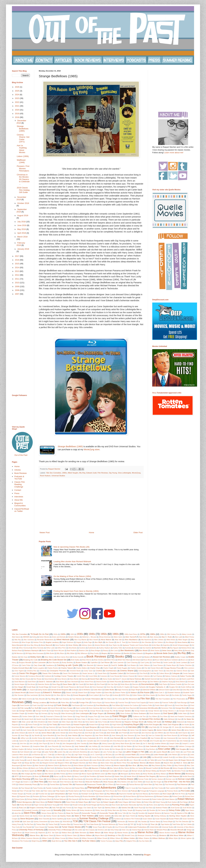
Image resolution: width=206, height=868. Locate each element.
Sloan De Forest (72, 813)
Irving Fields (152, 727)
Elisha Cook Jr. (159, 693)
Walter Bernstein (81, 833)
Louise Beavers (84, 760)
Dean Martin (60, 682)
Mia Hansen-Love (52, 771)
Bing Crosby (95, 653)
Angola (79, 642)
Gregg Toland (80, 717)
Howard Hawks (65, 725)
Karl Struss (139, 746)
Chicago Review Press (172, 668)
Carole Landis (168, 663)
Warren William (86, 835)
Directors (135, 684)
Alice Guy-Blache (80, 640)
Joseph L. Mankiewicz (22, 746)
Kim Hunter (105, 749)
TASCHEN (66, 822)
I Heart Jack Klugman (170, 724)
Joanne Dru (23, 741)
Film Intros (118, 699)
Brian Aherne (87, 660)
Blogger (147, 855)
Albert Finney (190, 637)
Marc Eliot (36, 763)
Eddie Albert (98, 690)
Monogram (124, 774)
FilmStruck (54, 702)
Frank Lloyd (37, 705)
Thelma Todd (53, 824)
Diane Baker (67, 684)
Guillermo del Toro (139, 717)
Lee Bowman (36, 755)
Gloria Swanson (155, 714)
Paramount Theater (95, 784)
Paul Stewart (26, 788)
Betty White (178, 651)
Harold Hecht (29, 719)
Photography (98, 791)
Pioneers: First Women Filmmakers (23, 168)
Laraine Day (62, 752)
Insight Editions (105, 727)
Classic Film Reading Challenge (20, 484)
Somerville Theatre (107, 813)
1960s (64, 473)
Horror (23, 725)
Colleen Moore (164, 673)
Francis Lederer (154, 703)
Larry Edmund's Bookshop (78, 752)
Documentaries (148, 684)
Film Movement (131, 699)
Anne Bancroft (47, 645)
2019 (17, 114)
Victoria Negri (136, 830)
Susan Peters (174, 819)
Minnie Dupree (87, 774)
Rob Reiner (105, 799)
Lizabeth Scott (167, 757)
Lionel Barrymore (133, 757)
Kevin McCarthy (93, 749)
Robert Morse (40, 802)
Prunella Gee (43, 794)
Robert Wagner (123, 802)
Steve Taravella (44, 819)
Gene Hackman (94, 708)
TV (87, 827)
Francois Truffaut (168, 703)
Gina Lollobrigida (124, 473)
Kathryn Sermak (32, 749)
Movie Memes (175, 774)
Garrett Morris (55, 708)
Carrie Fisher (26, 665)
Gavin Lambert (81, 708)
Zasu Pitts (119, 841)
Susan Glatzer (147, 819)
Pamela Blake (55, 785)
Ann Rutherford (134, 642)
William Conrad (60, 838)
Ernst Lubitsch (94, 695)
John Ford (143, 741)
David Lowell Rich (188, 679)
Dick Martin (90, 684)
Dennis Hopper (19, 684)
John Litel (33, 744)
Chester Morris (155, 668)
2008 (17, 290)
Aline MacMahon (131, 640)
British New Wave (124, 660)
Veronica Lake (103, 830)
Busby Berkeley (67, 663)
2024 (17, 95)
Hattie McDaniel (169, 719)
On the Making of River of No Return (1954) (72, 576)
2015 (17, 264)
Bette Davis (167, 650)
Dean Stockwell (72, 682)
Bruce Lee (184, 660)
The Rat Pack (29, 824)
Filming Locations (39, 702)
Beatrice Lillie (84, 651)
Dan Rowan (37, 679)
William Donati (102, 838)
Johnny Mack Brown (122, 744)
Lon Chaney (190, 757)
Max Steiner (125, 768)
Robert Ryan (83, 802)
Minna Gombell (73, 774)
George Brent (181, 708)
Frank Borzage (182, 703)
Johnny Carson (107, 744)
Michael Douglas (123, 771)
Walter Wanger (109, 833)
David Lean (175, 679)
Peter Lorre (183, 788)
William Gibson (115, 838)
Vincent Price (162, 830)
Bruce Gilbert (160, 660)
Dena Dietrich (180, 682)
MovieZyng (136, 473)
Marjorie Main (169, 763)
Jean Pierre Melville (102, 735)
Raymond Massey (142, 794)
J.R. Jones (175, 727)
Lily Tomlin (85, 757)
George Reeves (96, 711)
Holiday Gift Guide (154, 722)
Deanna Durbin (101, 682)
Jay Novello (36, 735)
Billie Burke (50, 653)
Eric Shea (67, 695)
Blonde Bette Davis (165, 653)
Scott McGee (187, 808)
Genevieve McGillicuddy (149, 708)
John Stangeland (68, 744)
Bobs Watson (49, 657)
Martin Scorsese (92, 766)
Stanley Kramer (52, 816)
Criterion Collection (144, 676)
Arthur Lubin (51, 648)
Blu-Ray (82, 473)
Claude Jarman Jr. (88, 673)
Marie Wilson (93, 763)
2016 (17, 260)
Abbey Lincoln (187, 634)
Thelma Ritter (41, 824)
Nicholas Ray (66, 779)
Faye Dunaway (64, 699)
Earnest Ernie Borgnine (59, 690)
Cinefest (99, 671)
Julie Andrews (105, 746)
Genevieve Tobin (167, 708)
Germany (44, 714)
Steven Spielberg (58, 819)
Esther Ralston (138, 695)
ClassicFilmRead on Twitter (22, 510)
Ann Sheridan (147, 642)
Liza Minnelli (155, 757)
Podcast (134, 791)
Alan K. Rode (167, 637)
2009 (17, 286)
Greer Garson (68, 717)
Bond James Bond (63, 657)
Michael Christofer (94, 771)
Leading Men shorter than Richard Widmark (72, 562)
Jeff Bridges (184, 735)
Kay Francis (56, 749)
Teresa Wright (168, 822)
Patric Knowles (121, 785)
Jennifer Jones (50, 738)
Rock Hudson (45, 476)
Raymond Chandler (126, 794)
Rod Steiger (184, 802)
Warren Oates (72, 835)
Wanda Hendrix (123, 833)
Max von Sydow (138, 768)
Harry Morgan (122, 719)
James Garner (189, 730)
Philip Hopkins (60, 791)
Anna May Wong (32, 645)
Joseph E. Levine (188, 744)
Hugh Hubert (117, 725)
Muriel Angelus (27, 776)
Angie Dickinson (68, 642)
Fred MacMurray (102, 705)
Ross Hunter (116, 805)
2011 (17, 279)
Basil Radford (72, 651)
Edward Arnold (20, 692)
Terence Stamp (155, 822)
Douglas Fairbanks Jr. (157, 687)
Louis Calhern (45, 760)
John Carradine (88, 741)
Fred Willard (116, 705)
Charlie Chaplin (108, 668)
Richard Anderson (105, 796)
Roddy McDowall (26, 805)
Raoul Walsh (99, 794)
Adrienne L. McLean (89, 637)
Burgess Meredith (25, 663)
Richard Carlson (163, 796)
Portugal (143, 791)
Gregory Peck (93, 717)
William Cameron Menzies (30, 838)
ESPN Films (125, 695)
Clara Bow (170, 671)
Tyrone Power (97, 827)
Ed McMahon (86, 690)
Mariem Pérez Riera (124, 763)
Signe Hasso (190, 810)
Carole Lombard (181, 663)
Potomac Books (172, 791)
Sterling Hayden (144, 816)
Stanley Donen (38, 816)
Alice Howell (94, 640)
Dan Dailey (16, 679)
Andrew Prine (38, 642)
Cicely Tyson (88, 671)
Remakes (36, 796)
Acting (34, 637)
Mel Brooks (165, 768)
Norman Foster (143, 779)
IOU (143, 727)
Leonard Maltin (130, 754)
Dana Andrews (49, 679)
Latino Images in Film (135, 752)
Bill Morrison (19, 653)
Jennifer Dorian (37, 738)
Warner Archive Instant (167, 833)
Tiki (137, 824)
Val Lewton (79, 830)
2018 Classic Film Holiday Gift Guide (23, 190)
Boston (147, 657)
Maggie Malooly (186, 760)
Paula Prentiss (38, 788)
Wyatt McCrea (56, 841)
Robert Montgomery (24, 802)
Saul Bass (149, 808)
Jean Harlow (73, 735)
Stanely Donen (24, 816)
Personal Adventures (102, 788)
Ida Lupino (26, 727)
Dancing (84, 679)
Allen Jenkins (159, 640)
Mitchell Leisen (100, 774)
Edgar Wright (135, 690)
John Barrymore (62, 741)
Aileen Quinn (118, 637)
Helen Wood (78, 722)
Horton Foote (32, 725)
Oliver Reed (78, 782)
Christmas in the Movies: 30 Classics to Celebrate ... (23, 179)
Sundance (118, 819)
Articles (18, 470)
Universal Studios (58, 476)
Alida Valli (118, 640)
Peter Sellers (36, 791)
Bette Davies (155, 651)
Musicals (45, 776)
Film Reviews (103, 473)
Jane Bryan (89, 733)
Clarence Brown (182, 671)
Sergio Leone (46, 810)
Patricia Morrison (135, 785)
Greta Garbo (105, 717)
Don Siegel (19, 687)
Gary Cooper (68, 708)
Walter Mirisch (95, 832)
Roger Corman (39, 805)
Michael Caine (78, 771)
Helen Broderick (39, 722)
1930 (72, 634)
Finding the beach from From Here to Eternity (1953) (76, 591)
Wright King (36, 841)
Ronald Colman (78, 805)
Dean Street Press (87, 682)
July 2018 (22, 222)
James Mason (47, 733)
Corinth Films (81, 676)
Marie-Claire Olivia (107, 763)
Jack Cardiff (16, 730)
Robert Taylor (96, 802)
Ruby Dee (143, 805)
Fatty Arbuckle (40, 699)
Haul (179, 719)
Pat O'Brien (109, 785)
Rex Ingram (62, 796)
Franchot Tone (123, 703)
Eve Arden (176, 695)
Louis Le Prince (70, 760)
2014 (17, 267)
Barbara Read (17, 651)
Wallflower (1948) (21, 161)
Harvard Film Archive (151, 719)
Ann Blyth (99, 642)
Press (17, 493)
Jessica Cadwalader (89, 738)
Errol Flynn (106, 695)
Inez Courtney (38, 727)
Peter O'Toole (24, 791)
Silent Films (30, 813)
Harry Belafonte (69, 719)
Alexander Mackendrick (45, 640)
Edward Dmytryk (35, 693)
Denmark (191, 682)
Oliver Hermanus (65, 782)
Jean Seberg (116, 735)
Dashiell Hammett (151, 679)
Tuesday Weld (53, 827)
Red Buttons (155, 794)
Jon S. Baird (147, 744)
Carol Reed (156, 663)
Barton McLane (59, 651)
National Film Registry (147, 776)
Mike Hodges (26, 774)
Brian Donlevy (99, 660)
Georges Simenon (185, 711)
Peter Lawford (171, 788)
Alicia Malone (106, 640)
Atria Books (73, 648)
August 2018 (23, 215)
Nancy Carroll (79, 776)
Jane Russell (134, 733)
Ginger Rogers (98, 713)
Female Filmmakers (93, 699)
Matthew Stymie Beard (65, 768)
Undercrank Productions (137, 827)
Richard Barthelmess (147, 796)
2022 (17, 102)
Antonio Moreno (100, 645)
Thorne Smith (123, 824)
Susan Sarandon (188, 819)
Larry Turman (108, 752)
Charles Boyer (171, 665)
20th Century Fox (173, 634)
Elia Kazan (145, 692)
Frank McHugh (49, 705)
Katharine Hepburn (168, 746)
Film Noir (145, 699)
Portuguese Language (157, 791)
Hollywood (180, 722)
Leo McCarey (107, 755)
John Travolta (82, 744)
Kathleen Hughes (18, 749)
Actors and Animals (59, 637)
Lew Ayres (184, 755)
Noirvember (90, 779)
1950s (104, 634)
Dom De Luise (189, 684)
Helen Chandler (53, 722)
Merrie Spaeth (29, 771)
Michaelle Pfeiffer (165, 771)
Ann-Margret (170, 642)
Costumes (104, 676)
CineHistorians (111, 671)
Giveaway (111, 713)
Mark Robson (27, 766)
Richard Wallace (33, 799)
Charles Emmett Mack (21, 668)
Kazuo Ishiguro (69, 749)
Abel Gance (16, 637)
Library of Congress (34, 757)
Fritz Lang (24, 708)
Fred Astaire (76, 705)
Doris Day (110, 687)
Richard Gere (189, 796)
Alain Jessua (154, 637)
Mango (27, 763)
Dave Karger (164, 679)
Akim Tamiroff (131, 637)
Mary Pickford (179, 766)
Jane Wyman (171, 733)
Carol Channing (132, 663)
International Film (119, 727)
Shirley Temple (127, 810)
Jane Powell (123, 733)
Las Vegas (119, 752)
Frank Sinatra (62, 705)
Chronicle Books (75, 671)
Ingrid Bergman (91, 727)
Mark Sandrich (40, 766)
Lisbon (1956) (23, 156)
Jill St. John (103, 738)
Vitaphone (42, 833)
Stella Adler (118, 816)
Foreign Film (84, 702)
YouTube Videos (89, 841)
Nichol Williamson (53, 779)
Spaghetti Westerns (154, 813)
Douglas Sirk (173, 687)
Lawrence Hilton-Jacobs (20, 755)
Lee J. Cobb (47, 755)
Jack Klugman (39, 730)
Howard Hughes (80, 724)
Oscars (148, 782)
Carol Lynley (145, 663)
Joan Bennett (115, 738)
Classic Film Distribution (71, 673)
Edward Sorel (83, 693)
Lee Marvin (58, 755)
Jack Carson (27, 730)
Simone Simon (46, 813)
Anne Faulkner (60, 645)
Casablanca (50, 665)
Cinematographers (145, 671)
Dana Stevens (62, 679)
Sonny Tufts (122, 813)
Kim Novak (127, 749)
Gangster (44, 708)
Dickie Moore (125, 684)
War (133, 832)
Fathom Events (27, 699)
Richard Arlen (118, 796)
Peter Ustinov (48, 791)
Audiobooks (92, 648)
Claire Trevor (159, 671)
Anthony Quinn (87, 645)
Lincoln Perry (96, 757)
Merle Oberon (17, 771)
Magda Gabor (173, 760)
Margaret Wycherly (79, 763)
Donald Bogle (31, 687)
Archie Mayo (156, 645)
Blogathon (149, 653)
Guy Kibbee (153, 717)
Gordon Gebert (27, 717)
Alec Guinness (29, 640)
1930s (80, 634)
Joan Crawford (142, 738)
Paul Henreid (170, 785)
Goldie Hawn (182, 714)
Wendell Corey (129, 835)
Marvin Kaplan (119, 765)
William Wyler (173, 838)
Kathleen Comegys (185, 746)
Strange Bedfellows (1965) (23, 129)
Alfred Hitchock (63, 640)
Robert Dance (129, 799)
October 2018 (23, 203)
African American (105, 637)
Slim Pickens (59, 813)
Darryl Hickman (135, 679)
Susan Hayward (161, 819)
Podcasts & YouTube (19, 478)
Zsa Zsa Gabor (144, 841)
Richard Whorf (46, 799)
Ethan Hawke (150, 695)
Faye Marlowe (77, 699)
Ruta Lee (23, 808)
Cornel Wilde (93, 676)
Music (37, 776)
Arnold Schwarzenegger (181, 645)
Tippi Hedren (165, 824)
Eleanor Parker (120, 693)
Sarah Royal (138, 808)
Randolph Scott (87, 794)
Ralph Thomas (73, 794)
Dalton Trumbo (186, 676)
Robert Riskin (71, 802)
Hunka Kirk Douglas (151, 724)
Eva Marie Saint (164, 695)
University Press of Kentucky (31, 830)
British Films (111, 660)
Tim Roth (145, 824)
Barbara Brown (187, 648)
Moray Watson (161, 774)
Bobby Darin (36, 657)
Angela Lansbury (52, 642)
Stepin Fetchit (130, 816)
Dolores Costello (176, 684)
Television (131, 822)
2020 (17, 110)
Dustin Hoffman (186, 687)
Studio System (72, 819)
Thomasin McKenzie (108, 824)
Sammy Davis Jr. (111, 808)
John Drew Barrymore (117, 741)
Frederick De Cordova (131, 705)
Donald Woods (84, 687)
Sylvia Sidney (55, 822)
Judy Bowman (67, 746)
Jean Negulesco (87, 735)
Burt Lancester (40, 662)
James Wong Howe (75, 733)
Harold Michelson (54, 719)
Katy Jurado (45, 749)
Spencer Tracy (169, 813)
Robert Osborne (55, 802)
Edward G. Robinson (52, 692)
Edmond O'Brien (149, 690)
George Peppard (70, 711)
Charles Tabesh (67, 668)
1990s (162, 634)
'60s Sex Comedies (54, 473)
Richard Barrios (131, 796)
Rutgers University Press (39, 808)
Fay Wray (51, 699)
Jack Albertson (187, 727)
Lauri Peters (187, 752)
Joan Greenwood (169, 738)
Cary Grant (38, 665)
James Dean (176, 730)
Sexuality (57, 810)
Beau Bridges (96, 651)
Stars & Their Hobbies (84, 816)
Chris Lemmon (189, 668)
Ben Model (143, 650)
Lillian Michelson (72, 757)
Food (74, 702)
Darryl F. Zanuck (121, 679)
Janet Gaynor (183, 733)
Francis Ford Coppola (138, 703)
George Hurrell (41, 711)
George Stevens (154, 711)
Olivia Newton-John (124, 782)
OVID (14, 785)
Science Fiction (162, 808)
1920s (63, 634)
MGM (40, 771)
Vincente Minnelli (177, 830)
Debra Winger (143, 682)
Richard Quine (19, 799)
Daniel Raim (95, 679)
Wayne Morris (100, 835)
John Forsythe (155, 741)
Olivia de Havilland (92, 782)
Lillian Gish (59, 757)
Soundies (141, 813)
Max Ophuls (114, 768)
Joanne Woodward (36, 741)
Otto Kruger (157, 782)
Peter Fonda (159, 788)
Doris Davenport (98, 687)
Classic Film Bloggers (28, 673)
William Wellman (159, 838)
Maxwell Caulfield (152, 768)
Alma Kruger (26, 642)
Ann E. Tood (121, 642)
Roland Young (52, 805)
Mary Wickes (24, 768)
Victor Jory (125, 830)
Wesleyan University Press (147, 835)
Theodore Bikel (65, 824)
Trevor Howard (39, 827)
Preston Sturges (18, 794)
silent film (18, 813)
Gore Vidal (39, 717)
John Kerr (23, 744)
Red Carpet (167, 794)
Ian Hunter (186, 725)
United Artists (154, 827)
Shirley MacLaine (113, 810)
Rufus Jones (153, 805)
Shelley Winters (71, 810)
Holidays (168, 722)
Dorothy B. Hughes (123, 687)
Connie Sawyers (188, 673)
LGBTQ (21, 757)
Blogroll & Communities (20, 504)
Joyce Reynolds (53, 746)
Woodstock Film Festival (20, 841)
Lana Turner (49, 752)
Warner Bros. (35, 835)
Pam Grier (44, 785)
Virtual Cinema (30, 833)
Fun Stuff (35, 708)
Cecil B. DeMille (117, 665)
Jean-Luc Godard (154, 735)
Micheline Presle (180, 771)
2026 (17, 87)
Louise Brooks (97, 760)
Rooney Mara (104, 805)
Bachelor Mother (160, 648)
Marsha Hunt (67, 766)
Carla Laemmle (118, 663)
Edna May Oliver (188, 690)
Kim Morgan (117, 749)
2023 (17, 98)
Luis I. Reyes (133, 760)
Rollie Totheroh (65, 805)
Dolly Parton (163, 684)
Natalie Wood (131, 776)
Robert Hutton (157, 799)
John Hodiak (184, 741)
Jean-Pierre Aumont (170, 735)
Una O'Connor (120, 827)
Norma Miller (113, 779)
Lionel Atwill (119, 757)
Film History (108, 699)
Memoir (189, 768)
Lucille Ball (123, 760)
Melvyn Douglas (178, 768)
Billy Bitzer (60, 653)
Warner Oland (48, 835)
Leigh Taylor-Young (81, 755)
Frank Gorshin (25, 705)
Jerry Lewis (75, 738)
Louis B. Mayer (32, 760)
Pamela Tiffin (67, 784)
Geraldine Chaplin (18, 714)
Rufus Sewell (165, 805)
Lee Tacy (68, 755)
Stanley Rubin (66, 816)
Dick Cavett (79, 684)
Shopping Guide (141, 810)
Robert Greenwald (143, 799)
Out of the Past (21, 455)
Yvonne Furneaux (106, 841)
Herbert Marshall (116, 722)
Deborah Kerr (129, 682)
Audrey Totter (118, 648)
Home (92, 533)
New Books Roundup (21, 779)
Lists (145, 757)
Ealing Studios (43, 690)
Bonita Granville (78, 657)
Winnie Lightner (186, 838)
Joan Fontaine (155, 738)
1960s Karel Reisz (131, 634)
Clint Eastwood (131, 673)
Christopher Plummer (58, 671)
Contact (18, 490)
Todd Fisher (176, 824)
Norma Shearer (127, 779)
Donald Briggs (44, 687)
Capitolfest (94, 663)
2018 (17, 117)
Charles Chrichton (185, 665)
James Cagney (147, 730)
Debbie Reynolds (115, 682)
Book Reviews (20, 473)
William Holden (129, 838)
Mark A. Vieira (182, 763)
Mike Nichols (49, 774)
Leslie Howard (159, 754)
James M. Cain (33, 733)
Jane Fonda (99, 733)
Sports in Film (182, 813)
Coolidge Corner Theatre (64, 676)
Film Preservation (179, 699)
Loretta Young (19, 760)
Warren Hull (60, 835)
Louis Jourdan (57, 760)
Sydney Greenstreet (41, 822)
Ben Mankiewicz (128, 650)
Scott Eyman (175, 808)
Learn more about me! (174, 153)
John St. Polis (55, 744)
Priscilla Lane (31, 794)
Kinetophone (139, 749)
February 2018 (21, 244)
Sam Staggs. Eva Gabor (83, 808)
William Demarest (88, 838)
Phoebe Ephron (74, 791)
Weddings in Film (114, 835)
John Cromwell (101, 741)
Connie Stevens (20, 676)
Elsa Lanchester (32, 695)
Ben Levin (114, 651)
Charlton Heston (136, 668)
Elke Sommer (19, 695)
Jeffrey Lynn (25, 738)
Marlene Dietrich (54, 766)
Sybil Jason (27, 822)
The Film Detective (182, 822)
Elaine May (108, 693)
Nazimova (163, 776)
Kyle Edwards (25, 752)
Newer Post (45, 533)
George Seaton (140, 711)
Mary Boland (156, 766)
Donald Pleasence (70, 687)
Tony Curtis (16, 827)
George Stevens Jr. (169, 711)
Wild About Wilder (177, 835)
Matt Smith (51, 768)
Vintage (189, 830)
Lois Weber (179, 757)
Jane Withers (159, 733)
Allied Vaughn (73, 473)
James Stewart (60, 733)
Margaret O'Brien (63, 763)
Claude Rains (102, 673)
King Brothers (151, 749)
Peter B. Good (130, 788)
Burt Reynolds (54, 663)
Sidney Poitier (175, 810)
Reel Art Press (180, 794)
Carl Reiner (105, 662)
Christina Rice (32, 671)
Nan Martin (68, 776)
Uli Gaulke (109, 827)
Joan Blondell (128, 738)
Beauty (106, 651)
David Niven (32, 682)
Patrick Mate (148, 785)
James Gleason (20, 733)
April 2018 (22, 233)
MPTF (17, 776)
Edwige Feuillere (96, 693)
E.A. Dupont (31, 690)
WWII (45, 841)
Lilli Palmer (49, 757)
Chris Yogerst (19, 671)
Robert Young (160, 802)
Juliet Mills (117, 746)
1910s (55, 634)
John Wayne (94, 743)
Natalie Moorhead (106, 776)
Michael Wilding (151, 771)
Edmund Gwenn (164, 690)
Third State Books (92, 824)
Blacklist (127, 653)
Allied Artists (171, 640)
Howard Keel (93, 725)
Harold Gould (17, 719)
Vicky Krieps (115, 830)
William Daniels (74, 838)
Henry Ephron (90, 722)
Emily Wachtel (46, 695)
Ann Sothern (159, 642)
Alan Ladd (179, 637)
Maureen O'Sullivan (99, 768)
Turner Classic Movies (71, 827)
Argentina (166, 645)
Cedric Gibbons (144, 665)
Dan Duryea (27, 679)
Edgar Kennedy (123, 690)
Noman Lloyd (101, 779)
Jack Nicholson (52, 730)
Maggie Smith (17, 763)
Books (120, 656)
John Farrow (132, 741)
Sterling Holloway (160, 816)
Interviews (19, 497)
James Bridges (122, 730)
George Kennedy (55, 711)
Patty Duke (159, 785)
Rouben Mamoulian (130, 805)
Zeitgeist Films (131, 841)
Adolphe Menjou (74, 637)
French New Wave (181, 705)
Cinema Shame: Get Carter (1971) (23, 138)
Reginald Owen (25, 796)
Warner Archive (145, 832)
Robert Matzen (170, 799)
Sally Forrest (67, 808)
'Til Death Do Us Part (39, 634)
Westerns (163, 835)
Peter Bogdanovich (145, 788)
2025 (17, 91)
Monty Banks (136, 774)
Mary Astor (144, 765)
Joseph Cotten (174, 744)
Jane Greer (111, 733)
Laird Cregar (37, 752)
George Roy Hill (110, 711)
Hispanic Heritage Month (134, 722)
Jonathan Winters (160, 744)
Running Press (178, 805)
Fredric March (160, 705)
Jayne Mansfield (49, 735)
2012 (17, 275)
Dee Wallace (155, 682)
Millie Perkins (61, 774)
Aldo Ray (18, 640)
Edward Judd (91, 473)
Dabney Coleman (171, 676)
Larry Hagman (95, 752)
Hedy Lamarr (26, 722)
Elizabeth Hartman (174, 693)
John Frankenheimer (169, 741)
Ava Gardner (147, 648)
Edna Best (176, 690)
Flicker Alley (65, 703)
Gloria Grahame (140, 713)
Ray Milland (111, 794)
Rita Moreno (86, 799)
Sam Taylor (98, 808)
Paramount (80, 784)
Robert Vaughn (109, 802)
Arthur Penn (62, 648)
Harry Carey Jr (82, 719)
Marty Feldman (106, 766)
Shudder (152, 810)
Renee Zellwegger (48, 796)
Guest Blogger (120, 716)
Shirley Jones (100, 810)
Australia (128, 648)
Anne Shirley (73, 645)
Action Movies (44, 637)
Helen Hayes (66, 722)
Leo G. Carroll (95, 755)
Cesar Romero (158, 665)
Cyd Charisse (158, 676)
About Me (19, 500)
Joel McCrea (50, 741)
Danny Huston (108, 679)
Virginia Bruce (17, 833)
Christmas (43, 671)
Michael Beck (65, 771)
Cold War (153, 673)
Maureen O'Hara (82, 768)
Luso (142, 760)
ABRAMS (26, 637)
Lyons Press (161, 760)
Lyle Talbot (151, 760)
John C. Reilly (75, 741)
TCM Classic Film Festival (97, 821)
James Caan (135, 730)
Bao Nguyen (174, 648)
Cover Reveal (115, 676)
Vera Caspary (90, 830)
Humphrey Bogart (131, 724)
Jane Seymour (146, 733)
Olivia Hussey (108, 782)
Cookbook (48, 676)
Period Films (79, 788)
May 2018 (22, 229)
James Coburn (162, 730)
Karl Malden (128, 746)
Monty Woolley (148, 774)
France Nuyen (97, 703)
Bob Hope (24, 657)
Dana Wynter (74, 679)
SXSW (17, 821)
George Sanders (125, 711)
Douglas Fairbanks (139, 687)
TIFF (132, 824)
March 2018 (22, 237)
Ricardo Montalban (89, 796)
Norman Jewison (157, 779)
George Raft (83, 711)
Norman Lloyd (184, 779)
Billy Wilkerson (82, 653)
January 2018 (23, 249)
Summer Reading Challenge (94, 818)
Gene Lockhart (118, 708)
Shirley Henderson (86, 810)
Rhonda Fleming (74, 796)
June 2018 (22, 225)
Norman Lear (170, 779)
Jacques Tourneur (108, 730)
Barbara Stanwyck (32, 650)
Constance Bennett (35, 676)
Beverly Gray (190, 651)
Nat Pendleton (92, 776)
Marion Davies (155, 763)
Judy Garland (80, 746)
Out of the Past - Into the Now (177, 782)
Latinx (151, 752)
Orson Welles (138, 782)
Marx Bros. (132, 765)
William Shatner (144, 838)
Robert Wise (148, 802)
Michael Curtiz (108, 771)
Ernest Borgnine (79, 695)
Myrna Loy (57, 776)
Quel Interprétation (58, 794)
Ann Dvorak (110, 642)
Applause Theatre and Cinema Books (136, 645)
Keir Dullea (81, 749)
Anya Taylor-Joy (114, 645)
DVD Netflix (17, 690)
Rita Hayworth (74, 799)
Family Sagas (187, 695)
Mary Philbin (167, 766)
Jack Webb (64, 730)
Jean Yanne (141, 735)
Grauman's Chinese (53, 717)
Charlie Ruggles (122, 668)
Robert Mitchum (186, 799)
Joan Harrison (183, 738)
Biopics (104, 653)
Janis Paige (25, 735)
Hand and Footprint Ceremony (181, 717)
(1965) (70, 446)
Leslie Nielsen (172, 755)
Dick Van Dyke (113, 684)
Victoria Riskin (149, 830)
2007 (17, 294)
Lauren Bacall (162, 752)
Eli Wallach (133, 692)
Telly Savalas (142, 822)
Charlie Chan (95, 668)
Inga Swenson (50, 727)
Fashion (15, 699)
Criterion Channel (128, 676)
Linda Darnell (108, 757)
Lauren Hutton (175, 752)
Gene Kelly (106, 708)
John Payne (43, 744)
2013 (17, 271)
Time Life (154, 824)
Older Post (138, 533)
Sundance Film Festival (132, 819)
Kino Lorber (164, 749)
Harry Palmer (134, 719)
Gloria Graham (125, 714)
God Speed (168, 713)
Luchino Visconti (110, 760)
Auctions (82, 648)
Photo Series (86, 791)
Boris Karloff (137, 657)
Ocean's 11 (27, 782)
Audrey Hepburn (105, 648)
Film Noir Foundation (163, 699)
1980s (152, 634)
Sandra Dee (126, 808)
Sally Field (56, 808)
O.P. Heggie (16, 782)
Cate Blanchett (88, 665)
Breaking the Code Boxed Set (54, 660)
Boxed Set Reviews (162, 657)
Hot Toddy (53, 724)
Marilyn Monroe (140, 763)
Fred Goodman (88, 705)
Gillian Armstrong (67, 714)
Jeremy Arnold (63, 738)
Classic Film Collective (51, 673)
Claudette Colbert (116, 673)
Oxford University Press (28, 784)
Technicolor (121, 822)
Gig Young (113, 473)
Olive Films (39, 782)
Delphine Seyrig (167, 682)
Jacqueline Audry (77, 730)
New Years (39, 779)
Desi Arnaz (31, 684)
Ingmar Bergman (76, 727)
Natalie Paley (119, 776)
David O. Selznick (46, 682)
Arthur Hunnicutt (24, 648)
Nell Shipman (174, 776)
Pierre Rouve (110, 791)
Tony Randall (27, 827)
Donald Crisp (56, 687)
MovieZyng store (92, 449)
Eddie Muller (109, 690)
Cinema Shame (127, 671)
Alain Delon (143, 637)
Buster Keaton (81, 662)
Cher (146, 668)
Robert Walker (136, 802)
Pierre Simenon (123, 791)
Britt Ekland (137, 660)
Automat (137, 648)
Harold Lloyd (41, 719)
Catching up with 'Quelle (67, 665)
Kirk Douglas (181, 749)
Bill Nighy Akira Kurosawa (35, 653)
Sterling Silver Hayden (178, 816)
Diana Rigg (56, 684)
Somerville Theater (89, 813)
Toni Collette (187, 824)
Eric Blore (57, 695)
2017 (17, 256)
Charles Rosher (53, 668)
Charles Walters (82, 668)
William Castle (47, 838)
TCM (75, 821)
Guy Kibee (164, 717)
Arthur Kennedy (38, 648)
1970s (142, 634)
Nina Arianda (78, 779)
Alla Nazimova (146, 640)
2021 (17, 106)
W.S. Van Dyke (53, 833)
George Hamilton (26, 711)
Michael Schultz (137, 771)
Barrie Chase (46, 651)
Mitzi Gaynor (113, 774)
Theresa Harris (78, 824)
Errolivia (115, 695)
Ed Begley (75, 690)
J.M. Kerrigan (164, 727)
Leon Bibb (118, 755)
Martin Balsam (79, 766)
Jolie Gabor (136, 744)
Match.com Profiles (38, 768)
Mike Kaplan (37, 774)
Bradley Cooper (180, 657)
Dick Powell (101, 684)
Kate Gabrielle (151, 746)
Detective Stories (44, 684)
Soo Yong (132, 813)
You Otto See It (71, 841)
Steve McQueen (27, 819)
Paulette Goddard (52, 788)
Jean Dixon (61, 735)
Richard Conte (177, 796)
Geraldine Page (33, 714)
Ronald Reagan (91, 805)
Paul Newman (182, 784)
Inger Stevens (63, 727)
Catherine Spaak (102, 665)
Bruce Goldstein (172, 660)
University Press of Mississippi (60, 830)
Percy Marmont (66, 788)
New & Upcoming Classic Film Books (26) (71, 547)
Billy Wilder (71, 653)
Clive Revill (143, 673)
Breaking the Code (30, 660)
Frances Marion (110, 703)
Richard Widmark (60, 799)
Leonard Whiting (145, 755)
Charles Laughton (38, 668)
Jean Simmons (129, 735)
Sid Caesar (162, 810)
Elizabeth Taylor (189, 693)
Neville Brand (187, 776)
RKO (95, 799)
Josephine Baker (39, 746)
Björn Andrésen (116, 653)
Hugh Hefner (105, 725)
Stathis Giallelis (105, 816)
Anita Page (88, 642)
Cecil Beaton (132, 665)
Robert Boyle (117, 799)
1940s (92, 634)
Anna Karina (182, 642)
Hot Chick (43, 725)
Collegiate (176, 673)
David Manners (20, 682)
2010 (17, 283)
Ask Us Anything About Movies (22, 149)
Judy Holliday (93, 746)
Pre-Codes (185, 791)
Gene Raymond (131, 708)
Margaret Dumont (49, 763)
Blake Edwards (137, 653)
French (170, 705)
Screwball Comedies (31, 810)
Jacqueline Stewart (92, 730)
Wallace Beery (67, 833)
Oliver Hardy (52, 782)
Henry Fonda (102, 722)
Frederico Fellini (147, 705)
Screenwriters (17, 810)
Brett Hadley (75, 660)
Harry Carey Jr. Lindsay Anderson (102, 719)
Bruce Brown (148, 660)
